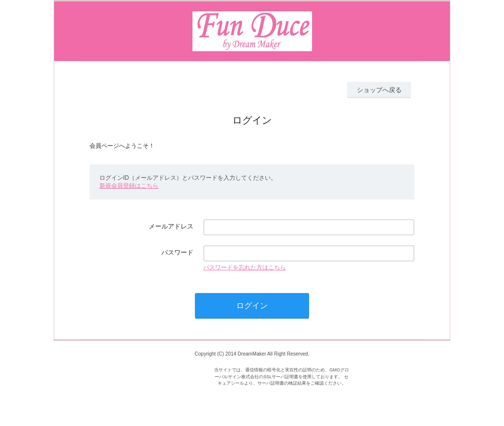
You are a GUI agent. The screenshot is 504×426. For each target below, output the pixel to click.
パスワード (177, 252)
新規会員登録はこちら (129, 186)
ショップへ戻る (379, 90)
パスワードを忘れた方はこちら (245, 267)
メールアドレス (171, 226)
